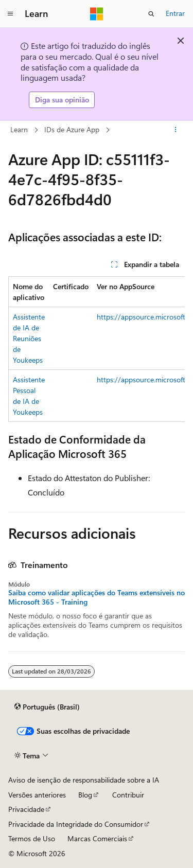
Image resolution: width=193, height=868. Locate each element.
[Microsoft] (97, 14)
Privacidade (26, 809)
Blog (85, 795)
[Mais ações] (176, 130)
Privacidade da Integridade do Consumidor (76, 824)
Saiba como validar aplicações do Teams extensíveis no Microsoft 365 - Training (97, 597)
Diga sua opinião (62, 100)
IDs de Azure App (72, 129)
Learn (19, 129)
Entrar (175, 13)
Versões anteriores (37, 795)
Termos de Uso (32, 838)
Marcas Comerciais (97, 838)
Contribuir (128, 795)
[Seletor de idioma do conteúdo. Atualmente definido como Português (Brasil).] (47, 707)
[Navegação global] (10, 14)
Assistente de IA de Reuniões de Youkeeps (29, 338)
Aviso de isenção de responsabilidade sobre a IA (84, 780)
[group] (97, 349)
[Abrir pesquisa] (151, 14)
